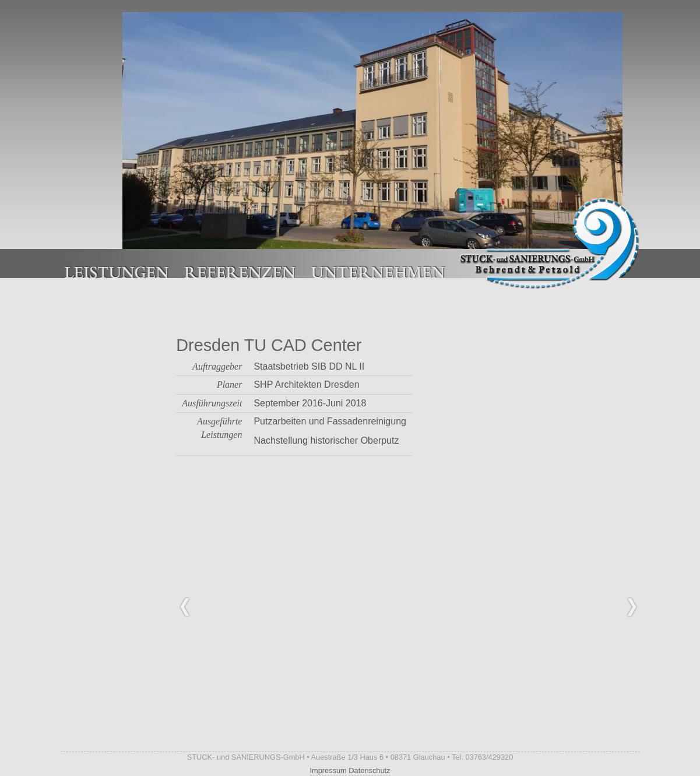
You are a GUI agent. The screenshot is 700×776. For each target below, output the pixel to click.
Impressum (328, 770)
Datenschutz (369, 770)
